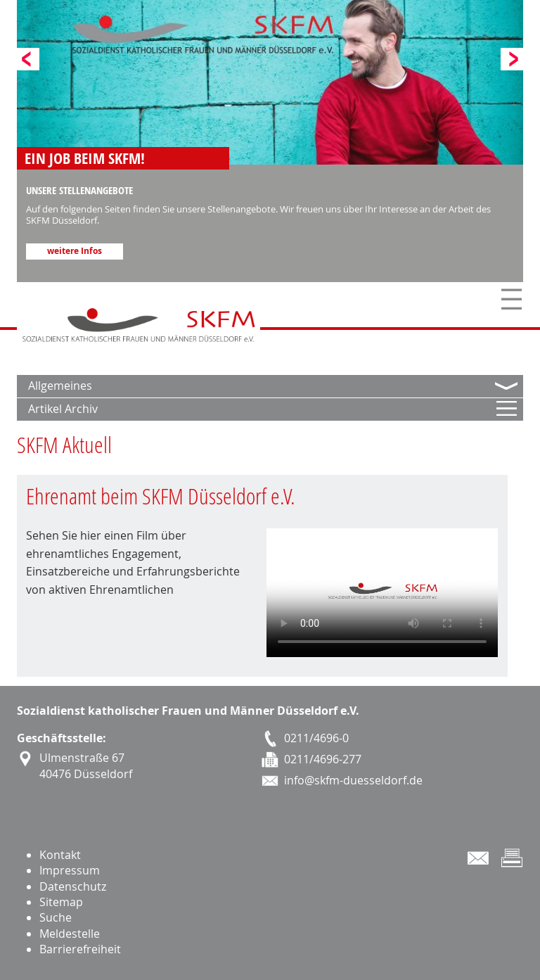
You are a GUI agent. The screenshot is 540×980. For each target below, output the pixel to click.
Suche (56, 917)
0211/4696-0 (316, 738)
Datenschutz (73, 886)
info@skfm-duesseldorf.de (353, 780)
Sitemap (61, 902)
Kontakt (60, 855)
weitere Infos (75, 251)
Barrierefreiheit (80, 949)
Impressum (70, 870)
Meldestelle (70, 934)
